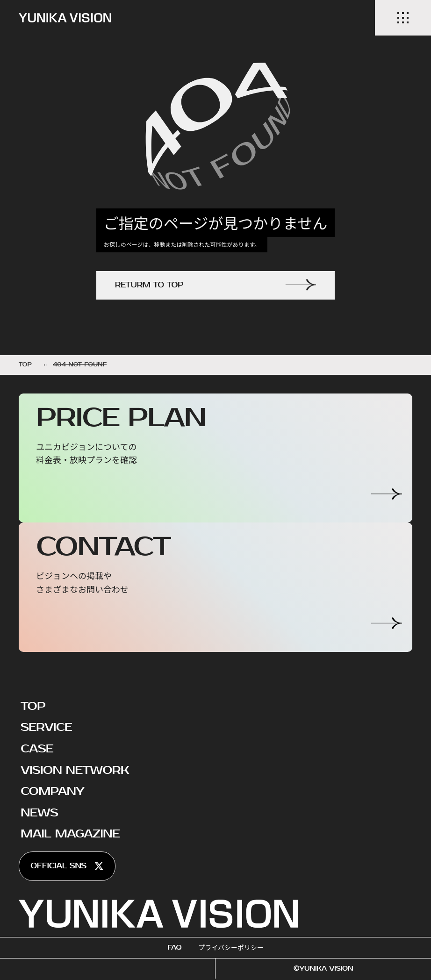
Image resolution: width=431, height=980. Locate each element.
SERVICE (46, 727)
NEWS (39, 813)
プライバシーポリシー (231, 948)
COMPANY (52, 791)
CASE (37, 749)
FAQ (174, 948)
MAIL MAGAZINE (70, 834)
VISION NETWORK (75, 770)
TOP (33, 706)
